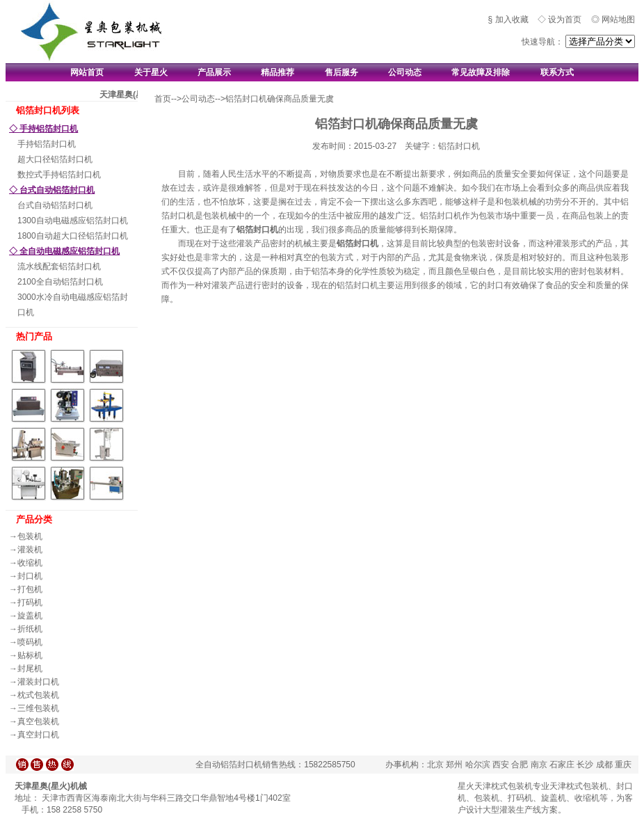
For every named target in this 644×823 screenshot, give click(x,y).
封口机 (30, 576)
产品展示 (214, 72)
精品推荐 (277, 72)
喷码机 (30, 642)
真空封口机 (38, 735)
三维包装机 (38, 708)
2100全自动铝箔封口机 (60, 282)
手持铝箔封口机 (47, 144)
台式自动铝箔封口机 (55, 205)
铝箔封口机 (257, 230)
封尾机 (30, 669)
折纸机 (30, 629)
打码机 (30, 602)
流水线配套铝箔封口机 (59, 266)
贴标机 (30, 655)
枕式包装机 (38, 695)
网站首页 (87, 72)
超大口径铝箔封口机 (55, 159)
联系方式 (557, 72)
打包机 (30, 589)
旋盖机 (30, 616)
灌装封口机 (38, 682)
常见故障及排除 (481, 72)
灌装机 (30, 550)
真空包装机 (38, 721)
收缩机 (30, 563)
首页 (163, 99)
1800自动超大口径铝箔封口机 (73, 236)
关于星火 (151, 72)
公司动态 (405, 72)
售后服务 (341, 72)
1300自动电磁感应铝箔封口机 (73, 221)
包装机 (30, 536)
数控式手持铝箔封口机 (59, 175)
